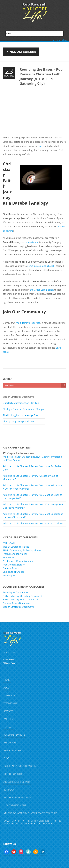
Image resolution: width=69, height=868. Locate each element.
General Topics (11, 568)
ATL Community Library (17, 782)
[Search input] (32, 385)
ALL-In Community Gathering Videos (22, 550)
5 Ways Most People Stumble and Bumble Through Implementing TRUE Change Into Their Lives (33, 822)
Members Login (61, 40)
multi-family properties (28, 323)
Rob (40, 146)
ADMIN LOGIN (9, 652)
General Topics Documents (17, 603)
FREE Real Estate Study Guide (20, 766)
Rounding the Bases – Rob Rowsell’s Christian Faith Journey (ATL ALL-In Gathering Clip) (41, 76)
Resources (10, 743)
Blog (6, 758)
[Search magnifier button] (64, 385)
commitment (32, 242)
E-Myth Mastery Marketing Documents (23, 596)
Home (7, 680)
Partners (9, 719)
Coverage (9, 696)
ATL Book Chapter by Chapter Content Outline (30, 813)
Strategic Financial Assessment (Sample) (24, 409)
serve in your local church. (41, 266)
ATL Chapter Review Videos (19, 798)
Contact (8, 727)
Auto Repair (9, 575)
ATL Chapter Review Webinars (19, 561)
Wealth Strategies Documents (19, 607)
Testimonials (11, 703)
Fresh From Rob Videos (15, 554)
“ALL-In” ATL (9, 543)
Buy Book (9, 790)
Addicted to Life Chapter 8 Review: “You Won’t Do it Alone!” (34, 523)
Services (8, 711)
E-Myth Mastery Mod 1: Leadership (21, 600)
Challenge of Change (14, 572)
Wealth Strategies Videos (16, 547)
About (7, 688)
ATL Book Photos (13, 774)
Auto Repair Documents (15, 592)
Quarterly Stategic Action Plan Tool (21, 403)
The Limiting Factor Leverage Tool (21, 415)
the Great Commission (42, 290)
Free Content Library (14, 565)
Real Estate (9, 558)
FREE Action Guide (14, 750)
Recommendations (14, 735)
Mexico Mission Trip (15, 805)
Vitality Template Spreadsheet (19, 421)
